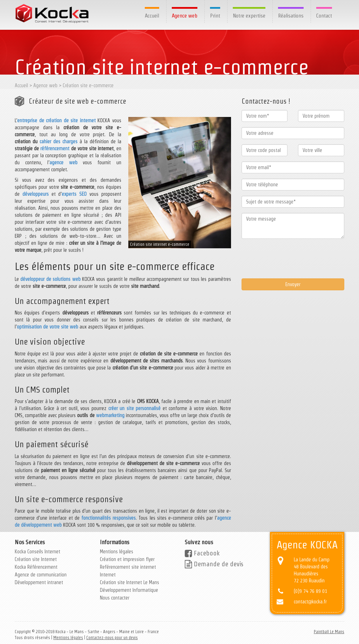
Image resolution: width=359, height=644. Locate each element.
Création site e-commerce (88, 85)
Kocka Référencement (36, 567)
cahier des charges (59, 141)
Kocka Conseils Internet (38, 552)
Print (215, 16)
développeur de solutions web (50, 279)
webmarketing (110, 415)
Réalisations (291, 16)
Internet (108, 575)
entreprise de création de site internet (56, 120)
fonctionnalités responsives (109, 518)
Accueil (152, 16)
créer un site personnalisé (135, 408)
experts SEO (74, 194)
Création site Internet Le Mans (130, 582)
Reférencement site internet (128, 567)
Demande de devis (214, 564)
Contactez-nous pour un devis (112, 638)
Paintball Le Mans (329, 632)
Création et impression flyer (127, 559)
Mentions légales (117, 552)
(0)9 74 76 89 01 (310, 591)
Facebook (202, 553)
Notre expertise (249, 16)
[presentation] (295, 258)
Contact (324, 16)
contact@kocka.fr (310, 602)
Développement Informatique (129, 590)
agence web (63, 162)
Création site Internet (36, 559)
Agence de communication (41, 575)
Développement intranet (39, 582)
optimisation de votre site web (48, 327)
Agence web (185, 16)
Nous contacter (115, 598)
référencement (55, 148)
